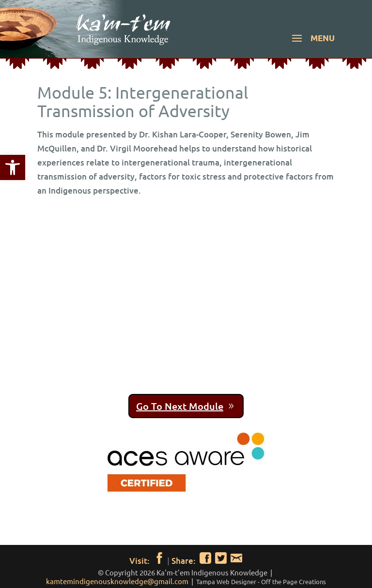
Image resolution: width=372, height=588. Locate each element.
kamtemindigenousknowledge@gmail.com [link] (117, 581)
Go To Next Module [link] (180, 406)
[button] (312, 45)
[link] (13, 167)
